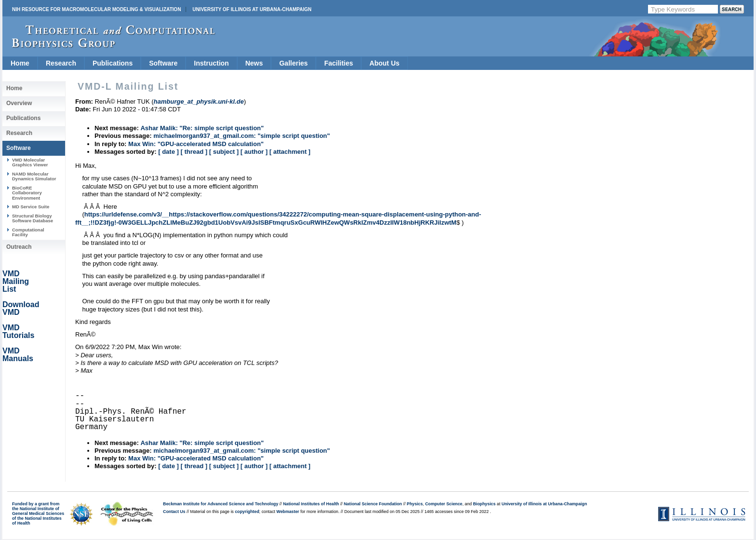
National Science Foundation (373, 504)
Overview (19, 103)
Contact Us (174, 512)
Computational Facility (28, 232)
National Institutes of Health (311, 504)
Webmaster (288, 512)
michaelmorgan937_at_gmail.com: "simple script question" (242, 136)
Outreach (19, 247)
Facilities (338, 63)
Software (163, 63)
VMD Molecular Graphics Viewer (30, 162)
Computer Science (444, 504)
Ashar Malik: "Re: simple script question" (202, 128)
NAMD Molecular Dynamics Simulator (34, 176)
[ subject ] (224, 152)
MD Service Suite (31, 207)
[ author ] (254, 152)
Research (61, 63)
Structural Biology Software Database (33, 218)
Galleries (293, 63)
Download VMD (21, 308)
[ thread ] (194, 152)
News (254, 63)
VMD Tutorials (18, 331)
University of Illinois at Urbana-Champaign (252, 9)
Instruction (211, 63)
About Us (384, 63)
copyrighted (247, 512)
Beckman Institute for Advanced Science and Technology (221, 504)
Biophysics (484, 504)
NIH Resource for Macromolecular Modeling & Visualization (96, 9)
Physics (415, 504)
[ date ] (169, 152)
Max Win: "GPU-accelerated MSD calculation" (196, 144)
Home (20, 63)
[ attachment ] (290, 152)
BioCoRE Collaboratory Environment (27, 193)
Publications (113, 63)
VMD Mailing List (16, 281)
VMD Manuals (18, 355)
